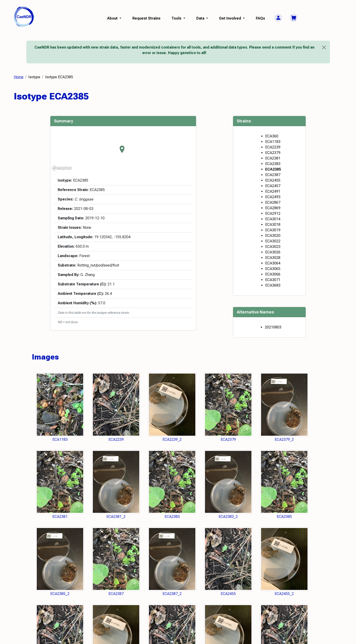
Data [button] (201, 18)
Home (19, 77)
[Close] (324, 47)
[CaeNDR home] (24, 16)
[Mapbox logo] (62, 168)
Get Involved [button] (231, 18)
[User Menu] (278, 18)
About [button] (113, 18)
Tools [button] (177, 18)
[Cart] (294, 18)
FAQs (260, 18)
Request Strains (146, 18)
